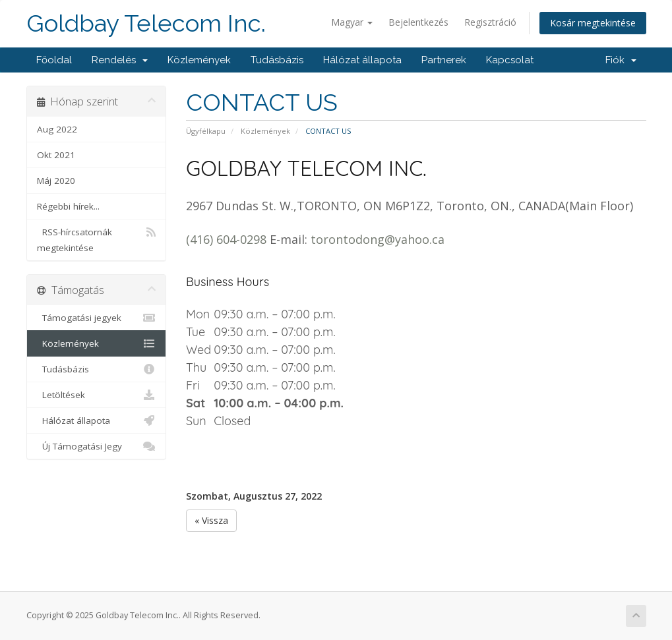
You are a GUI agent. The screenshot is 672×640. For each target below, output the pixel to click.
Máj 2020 (56, 181)
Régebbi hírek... (68, 206)
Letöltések (97, 395)
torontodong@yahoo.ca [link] (378, 239)
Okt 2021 (56, 155)
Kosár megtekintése (593, 23)
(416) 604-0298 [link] (226, 239)
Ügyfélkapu (206, 131)
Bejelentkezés (418, 22)
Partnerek (444, 60)
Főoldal (54, 60)
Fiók (621, 60)
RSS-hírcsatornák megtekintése (97, 239)
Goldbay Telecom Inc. (146, 23)
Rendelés (120, 60)
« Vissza (211, 520)
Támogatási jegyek (97, 318)
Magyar (352, 22)
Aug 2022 (57, 129)
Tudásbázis (277, 60)
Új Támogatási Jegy (97, 446)
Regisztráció (490, 22)
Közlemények (199, 60)
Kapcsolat (510, 60)
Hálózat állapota (362, 60)
